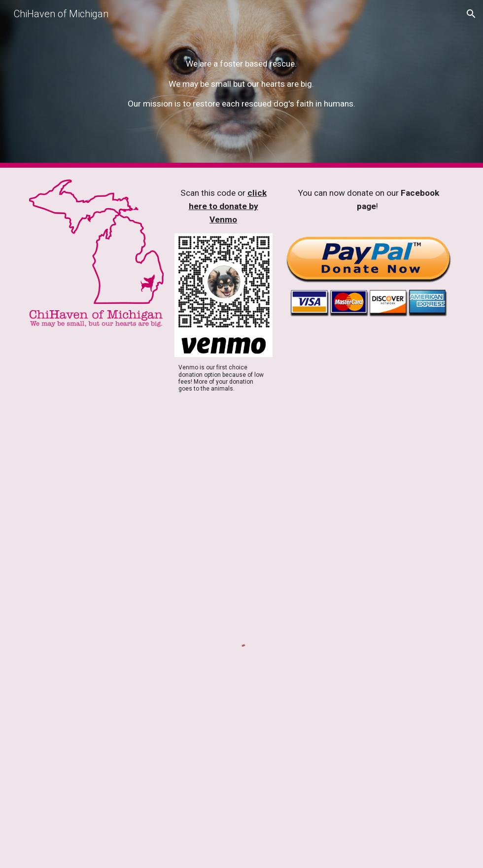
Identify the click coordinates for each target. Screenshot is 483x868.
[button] (471, 14)
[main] (241, 84)
